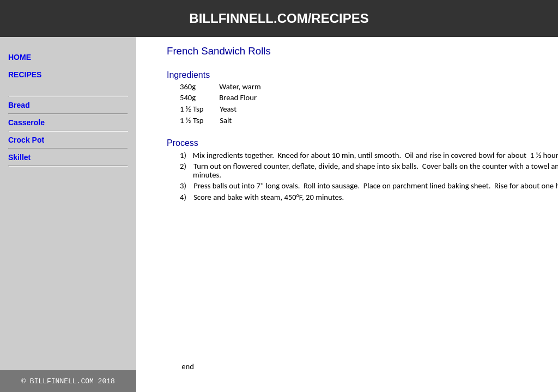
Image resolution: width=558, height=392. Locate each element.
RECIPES (25, 75)
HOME (20, 57)
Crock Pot (26, 140)
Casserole (26, 122)
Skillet (19, 157)
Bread (19, 105)
